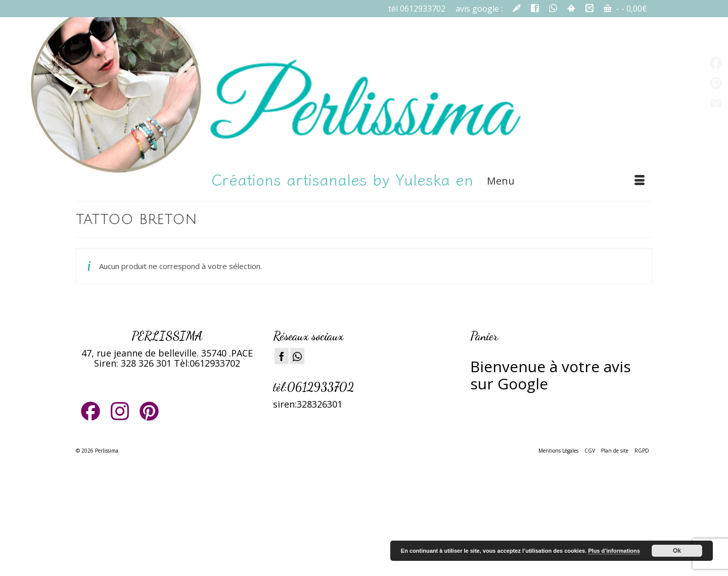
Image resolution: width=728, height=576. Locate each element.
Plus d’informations (614, 551)
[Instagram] (297, 356)
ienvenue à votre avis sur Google (551, 375)
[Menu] (566, 181)
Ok (677, 551)
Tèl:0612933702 (207, 363)
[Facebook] (282, 356)
